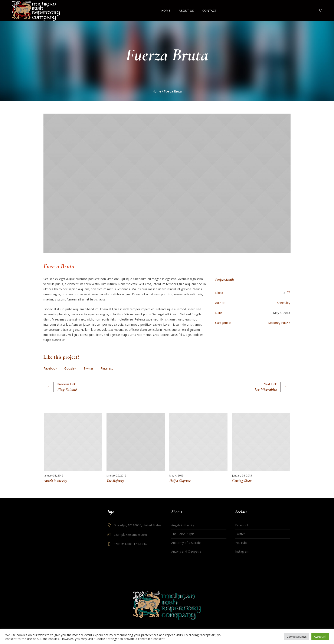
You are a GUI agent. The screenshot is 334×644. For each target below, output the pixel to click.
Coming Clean (242, 481)
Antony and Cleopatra (186, 551)
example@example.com (130, 535)
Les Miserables (266, 390)
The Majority (115, 481)
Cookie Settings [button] (297, 637)
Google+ (70, 368)
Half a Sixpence (180, 481)
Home (157, 91)
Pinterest (107, 368)
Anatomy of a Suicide (186, 543)
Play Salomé (67, 390)
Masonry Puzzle (279, 323)
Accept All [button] (320, 637)
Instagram (242, 551)
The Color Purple (183, 534)
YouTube (241, 543)
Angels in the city (55, 481)
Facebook (50, 368)
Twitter (88, 368)
